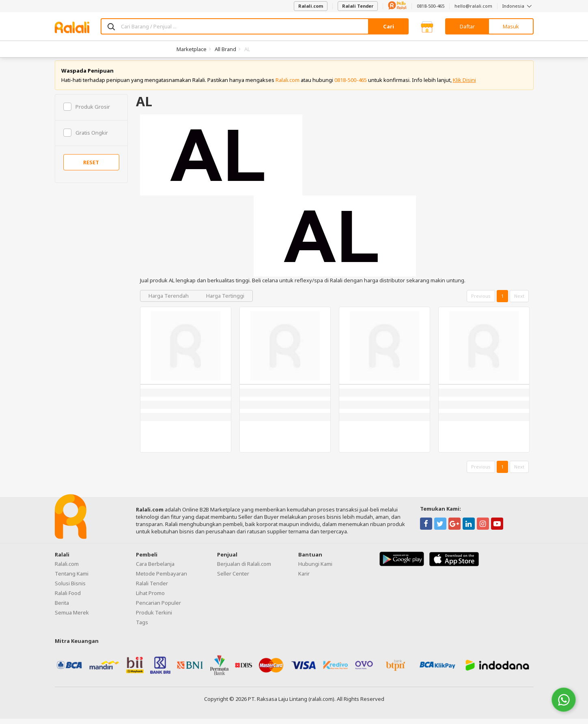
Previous (481, 302)
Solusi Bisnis (70, 589)
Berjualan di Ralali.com (244, 569)
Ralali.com (311, 6)
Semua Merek (72, 618)
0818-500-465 (431, 6)
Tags (142, 627)
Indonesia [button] (518, 6)
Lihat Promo (150, 598)
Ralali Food (68, 598)
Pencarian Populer (158, 608)
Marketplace (192, 49)
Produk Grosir (87, 112)
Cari (389, 26)
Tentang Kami (72, 579)
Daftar (467, 26)
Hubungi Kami (315, 569)
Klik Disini (464, 85)
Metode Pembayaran (162, 579)
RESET (91, 168)
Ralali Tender (358, 6)
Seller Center (233, 579)
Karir (304, 579)
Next (519, 302)
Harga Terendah (169, 301)
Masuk (511, 26)
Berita (62, 608)
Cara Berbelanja (155, 569)
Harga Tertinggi (225, 301)
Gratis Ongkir (86, 138)
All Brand (225, 49)
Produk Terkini (154, 618)
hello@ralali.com (473, 6)
